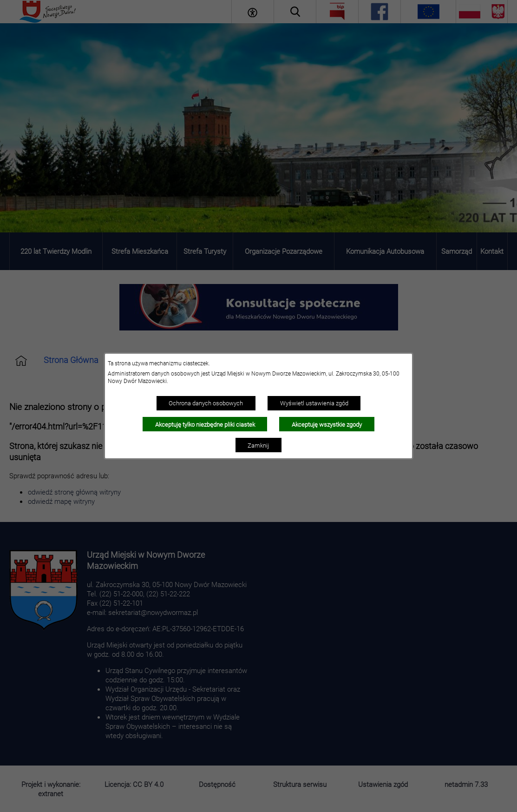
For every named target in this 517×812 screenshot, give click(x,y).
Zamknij (258, 445)
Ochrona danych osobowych (206, 403)
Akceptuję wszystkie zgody (327, 424)
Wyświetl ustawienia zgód (314, 403)
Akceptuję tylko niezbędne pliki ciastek (205, 424)
